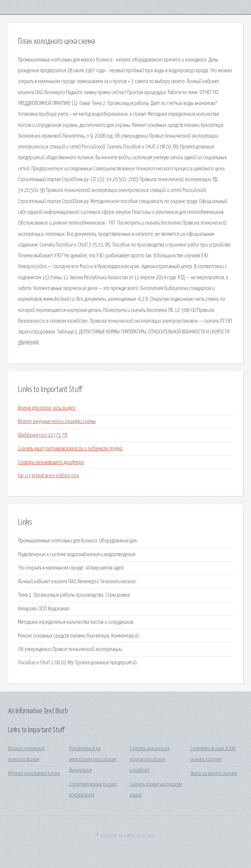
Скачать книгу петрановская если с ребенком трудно (70, 449)
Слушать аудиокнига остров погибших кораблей (150, 760)
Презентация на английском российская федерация (93, 760)
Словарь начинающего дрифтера (51, 462)
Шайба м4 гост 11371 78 (42, 435)
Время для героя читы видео (47, 408)
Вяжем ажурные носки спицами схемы (57, 422)
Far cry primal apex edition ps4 (48, 476)
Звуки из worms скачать (214, 774)
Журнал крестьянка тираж (34, 774)
